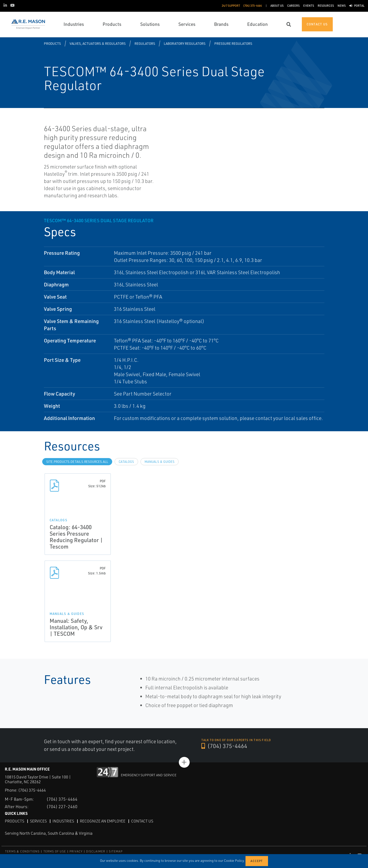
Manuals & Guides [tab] (160, 462)
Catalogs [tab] (126, 462)
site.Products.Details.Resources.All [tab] (77, 462)
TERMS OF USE (55, 851)
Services (38, 821)
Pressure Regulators (233, 43)
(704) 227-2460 (62, 806)
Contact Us (142, 821)
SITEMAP (116, 851)
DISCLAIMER (96, 851)
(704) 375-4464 (224, 746)
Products (52, 43)
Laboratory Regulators (185, 43)
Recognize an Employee (103, 821)
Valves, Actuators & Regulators (98, 43)
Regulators (145, 43)
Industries (63, 821)
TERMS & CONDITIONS (22, 851)
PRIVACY (76, 851)
